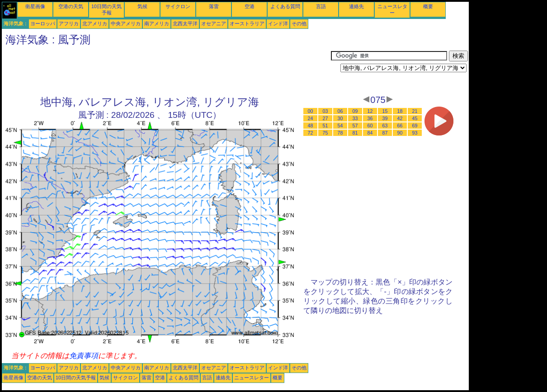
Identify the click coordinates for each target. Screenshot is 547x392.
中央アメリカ (126, 23)
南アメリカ (157, 23)
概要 (428, 6)
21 (415, 111)
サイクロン (178, 6)
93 (415, 133)
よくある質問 (285, 6)
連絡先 (356, 6)
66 (400, 126)
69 (415, 126)
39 (385, 118)
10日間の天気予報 (76, 378)
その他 (299, 23)
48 (311, 126)
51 (325, 126)
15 (385, 111)
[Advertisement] (166, 71)
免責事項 (84, 356)
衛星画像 (35, 6)
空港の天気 (71, 6)
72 (311, 133)
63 (385, 126)
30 (340, 118)
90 (400, 133)
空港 (250, 6)
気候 (142, 6)
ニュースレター (252, 378)
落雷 (214, 6)
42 (400, 118)
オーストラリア (247, 23)
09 (355, 111)
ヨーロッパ (43, 23)
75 (325, 133)
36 (370, 118)
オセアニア (214, 23)
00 (311, 111)
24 (311, 118)
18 (400, 111)
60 (370, 126)
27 (325, 118)
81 (355, 133)
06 (340, 111)
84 (370, 133)
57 (355, 126)
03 (325, 111)
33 (355, 118)
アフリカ (69, 23)
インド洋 (278, 23)
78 (340, 133)
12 (370, 111)
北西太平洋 (185, 23)
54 (340, 126)
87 (385, 133)
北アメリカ (95, 23)
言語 (321, 6)
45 (415, 118)
